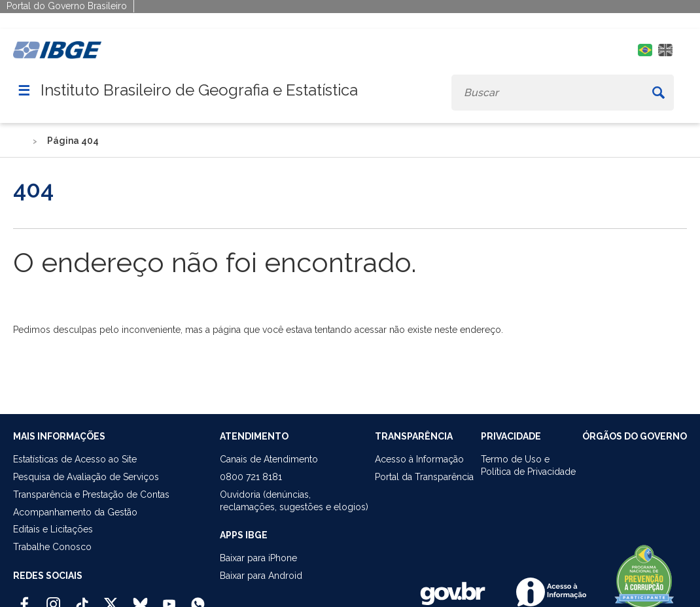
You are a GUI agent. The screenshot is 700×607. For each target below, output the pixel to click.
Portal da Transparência (424, 477)
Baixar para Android (261, 576)
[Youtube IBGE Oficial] (169, 598)
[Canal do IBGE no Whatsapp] (198, 598)
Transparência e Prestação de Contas (91, 494)
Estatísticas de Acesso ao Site (75, 459)
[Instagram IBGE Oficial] (53, 598)
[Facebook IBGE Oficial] (25, 598)
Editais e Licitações (53, 529)
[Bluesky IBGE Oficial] (140, 598)
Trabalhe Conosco (52, 547)
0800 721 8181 (251, 477)
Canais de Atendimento (269, 459)
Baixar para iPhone (258, 558)
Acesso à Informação (419, 459)
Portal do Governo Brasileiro (67, 6)
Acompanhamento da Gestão (75, 512)
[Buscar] (658, 93)
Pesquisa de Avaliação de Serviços (86, 477)
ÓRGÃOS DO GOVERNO (635, 436)
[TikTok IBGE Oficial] (82, 598)
